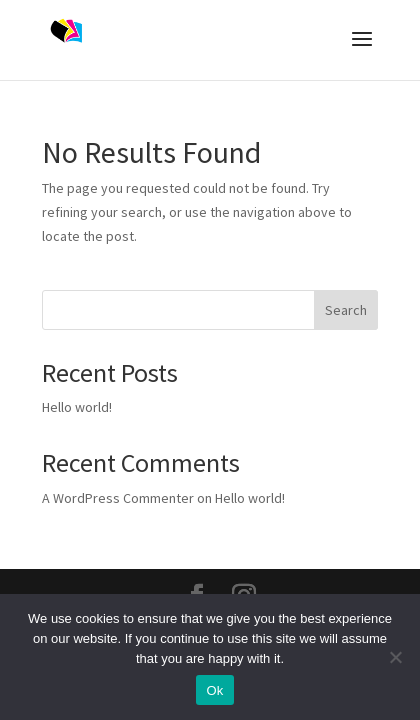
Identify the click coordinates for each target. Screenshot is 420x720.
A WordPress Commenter (118, 498)
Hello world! (77, 407)
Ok (214, 690)
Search (346, 310)
